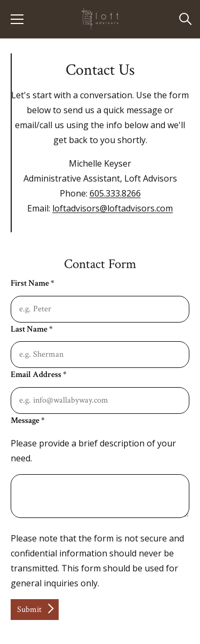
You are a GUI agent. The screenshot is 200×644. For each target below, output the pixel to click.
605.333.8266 (115, 193)
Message (27, 421)
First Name (32, 283)
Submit (29, 610)
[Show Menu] (17, 19)
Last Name (31, 329)
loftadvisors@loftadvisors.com (113, 208)
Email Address (38, 375)
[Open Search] (186, 19)
